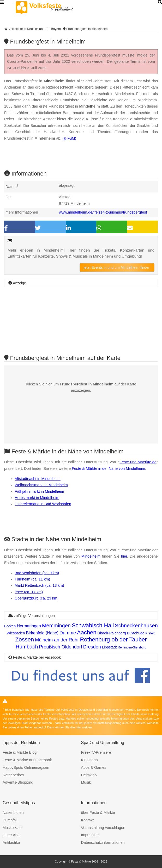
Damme (68, 633)
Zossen (25, 639)
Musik (86, 782)
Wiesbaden (16, 633)
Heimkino (89, 775)
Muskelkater (13, 828)
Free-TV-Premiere (96, 752)
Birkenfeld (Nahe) (42, 633)
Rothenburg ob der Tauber (113, 639)
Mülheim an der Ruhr (57, 640)
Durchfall (10, 820)
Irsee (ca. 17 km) (29, 592)
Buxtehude (136, 633)
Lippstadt (109, 647)
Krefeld (151, 633)
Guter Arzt (11, 835)
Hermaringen (29, 626)
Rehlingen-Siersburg (132, 647)
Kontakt (88, 820)
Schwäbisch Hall (93, 625)
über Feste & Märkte (98, 813)
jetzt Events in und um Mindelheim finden (117, 267)
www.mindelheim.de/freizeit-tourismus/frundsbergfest (103, 212)
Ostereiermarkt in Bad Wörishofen (43, 504)
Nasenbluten (13, 813)
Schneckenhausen (136, 626)
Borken (10, 626)
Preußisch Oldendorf (61, 647)
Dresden (92, 647)
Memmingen (56, 626)
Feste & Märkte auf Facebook (27, 760)
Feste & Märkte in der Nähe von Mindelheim (108, 469)
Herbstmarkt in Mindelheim (37, 498)
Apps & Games (94, 767)
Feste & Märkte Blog (20, 752)
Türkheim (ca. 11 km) (32, 579)
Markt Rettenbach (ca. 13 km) (39, 585)
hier (124, 556)
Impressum (90, 835)
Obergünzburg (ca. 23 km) (37, 598)
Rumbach (27, 647)
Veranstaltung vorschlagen (103, 828)
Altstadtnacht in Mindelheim (38, 479)
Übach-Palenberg (112, 633)
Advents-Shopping (18, 782)
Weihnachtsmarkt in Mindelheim (41, 485)
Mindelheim (91, 556)
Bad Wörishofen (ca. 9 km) (37, 573)
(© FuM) (69, 138)
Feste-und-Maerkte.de (138, 462)
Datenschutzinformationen (103, 842)
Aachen (87, 632)
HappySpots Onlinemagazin (26, 767)
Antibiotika (11, 842)
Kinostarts (89, 760)
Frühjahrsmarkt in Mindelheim (39, 491)
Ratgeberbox (13, 775)
